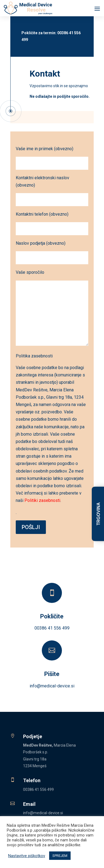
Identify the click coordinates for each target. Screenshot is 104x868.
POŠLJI (31, 527)
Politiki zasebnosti (42, 500)
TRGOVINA (98, 514)
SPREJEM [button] (60, 856)
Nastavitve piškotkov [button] (27, 856)
